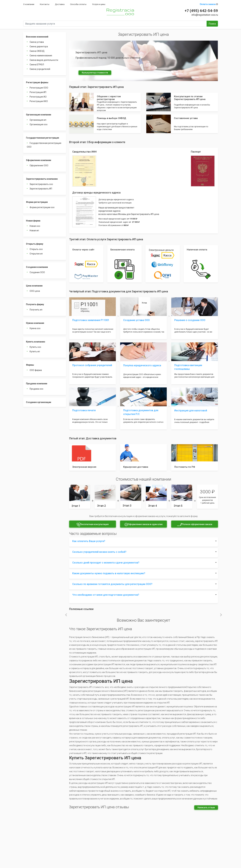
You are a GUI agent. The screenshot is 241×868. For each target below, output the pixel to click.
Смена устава (37, 42)
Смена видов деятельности (44, 60)
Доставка (60, 4)
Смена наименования (41, 56)
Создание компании (37, 267)
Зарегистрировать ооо (41, 184)
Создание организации (39, 402)
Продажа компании (37, 384)
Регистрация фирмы (37, 82)
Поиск (212, 24)
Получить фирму (35, 304)
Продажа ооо (36, 389)
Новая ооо (35, 226)
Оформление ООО (39, 165)
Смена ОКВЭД (37, 51)
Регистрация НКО (39, 101)
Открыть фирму (35, 244)
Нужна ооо (35, 328)
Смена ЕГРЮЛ (37, 65)
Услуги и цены (99, 4)
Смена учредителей (40, 69)
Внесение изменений (37, 37)
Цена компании (34, 286)
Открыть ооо (36, 249)
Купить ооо (35, 347)
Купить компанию (36, 342)
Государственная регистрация (43, 138)
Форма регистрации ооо (42, 207)
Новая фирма (33, 221)
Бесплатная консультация (93, 525)
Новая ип (34, 230)
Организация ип (38, 120)
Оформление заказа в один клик (144, 525)
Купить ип (35, 351)
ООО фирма (36, 370)
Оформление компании (39, 160)
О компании (29, 4)
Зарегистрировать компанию (42, 179)
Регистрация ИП (38, 92)
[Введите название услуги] (115, 24)
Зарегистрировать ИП (41, 189)
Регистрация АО (38, 97)
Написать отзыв (206, 807)
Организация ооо (39, 124)
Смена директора (39, 47)
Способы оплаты (78, 4)
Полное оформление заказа (195, 525)
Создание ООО (37, 272)
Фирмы (30, 365)
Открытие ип (36, 254)
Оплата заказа (209, 4)
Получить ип (36, 310)
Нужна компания (35, 323)
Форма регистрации (37, 202)
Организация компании (39, 115)
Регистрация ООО (39, 88)
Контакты (45, 4)
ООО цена (35, 291)
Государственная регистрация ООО (44, 145)
